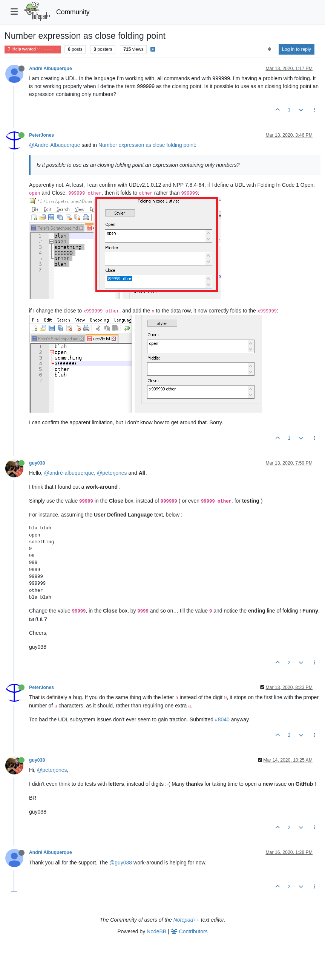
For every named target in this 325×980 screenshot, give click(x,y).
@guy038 (121, 863)
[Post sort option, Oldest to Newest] (269, 49)
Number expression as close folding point (147, 145)
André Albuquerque (51, 69)
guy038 (37, 463)
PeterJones (41, 135)
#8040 (222, 719)
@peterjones (112, 473)
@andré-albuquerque (69, 473)
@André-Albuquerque (55, 145)
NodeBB (156, 931)
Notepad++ (186, 920)
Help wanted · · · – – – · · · (33, 49)
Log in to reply (297, 49)
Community (73, 12)
